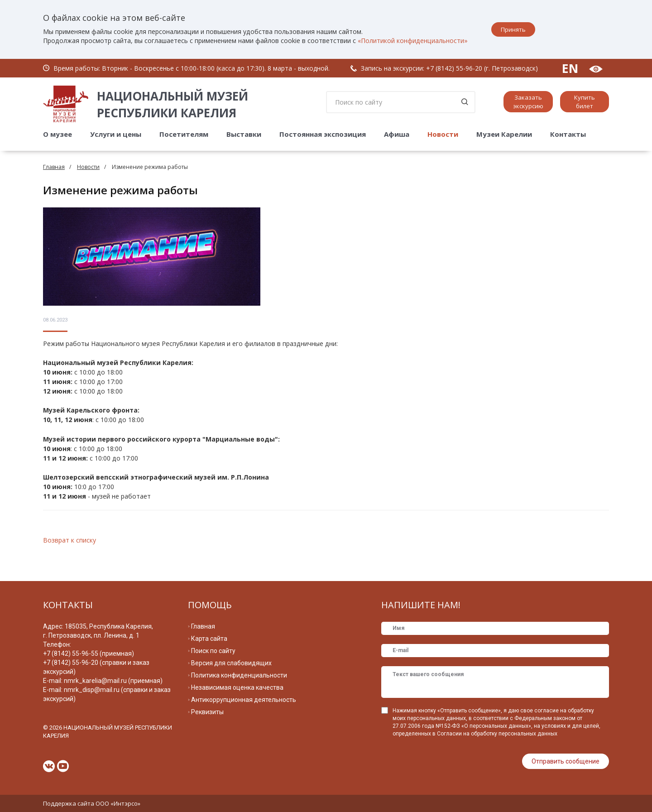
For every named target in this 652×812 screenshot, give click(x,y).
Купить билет (585, 102)
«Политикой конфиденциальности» (413, 41)
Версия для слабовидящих (231, 663)
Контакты (568, 134)
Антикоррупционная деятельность (244, 700)
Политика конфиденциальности (239, 675)
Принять (513, 29)
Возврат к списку (70, 540)
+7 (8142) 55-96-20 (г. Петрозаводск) (482, 68)
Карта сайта (209, 639)
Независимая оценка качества (237, 687)
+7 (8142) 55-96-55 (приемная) (89, 653)
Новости (443, 134)
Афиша (397, 134)
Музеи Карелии (504, 134)
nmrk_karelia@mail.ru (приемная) (113, 681)
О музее (58, 134)
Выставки (244, 134)
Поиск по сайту (213, 651)
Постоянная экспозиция (323, 134)
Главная (54, 167)
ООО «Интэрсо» (118, 803)
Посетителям (184, 134)
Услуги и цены (116, 134)
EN (570, 68)
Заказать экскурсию (528, 102)
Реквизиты (207, 712)
